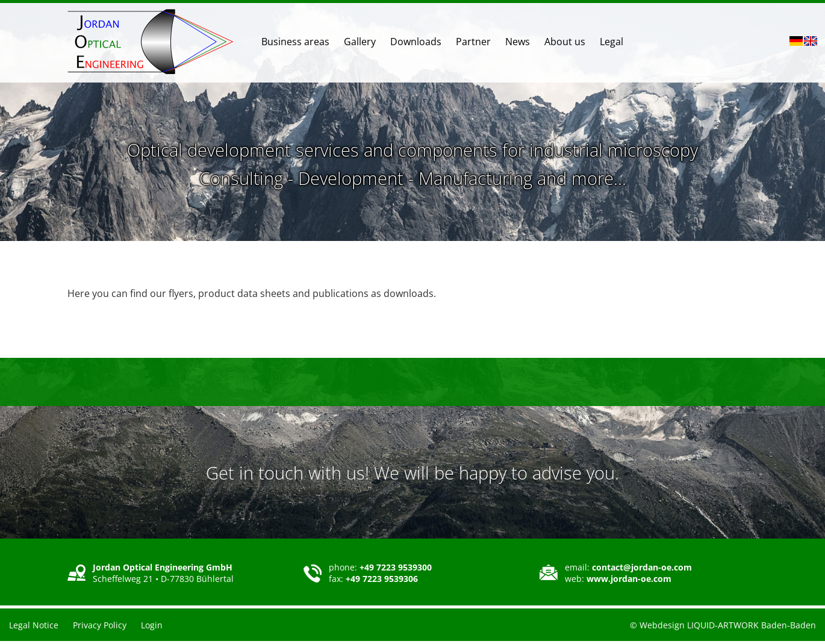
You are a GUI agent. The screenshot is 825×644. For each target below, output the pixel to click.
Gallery (360, 42)
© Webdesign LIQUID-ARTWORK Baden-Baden (723, 625)
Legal (612, 42)
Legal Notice (34, 625)
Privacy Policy (100, 625)
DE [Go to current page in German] (796, 41)
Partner (473, 42)
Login (152, 625)
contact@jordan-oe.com (642, 567)
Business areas (295, 42)
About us (565, 42)
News (518, 42)
